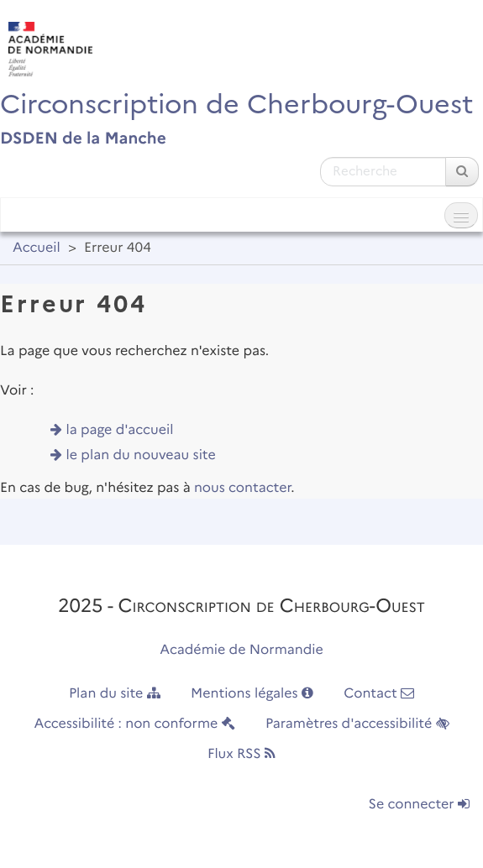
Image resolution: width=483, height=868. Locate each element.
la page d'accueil (120, 430)
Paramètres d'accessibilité (357, 724)
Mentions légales (252, 694)
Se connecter (419, 805)
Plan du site (115, 694)
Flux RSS (241, 754)
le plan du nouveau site (141, 455)
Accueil (37, 248)
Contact (379, 694)
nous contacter (242, 488)
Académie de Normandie (241, 650)
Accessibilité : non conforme (134, 724)
